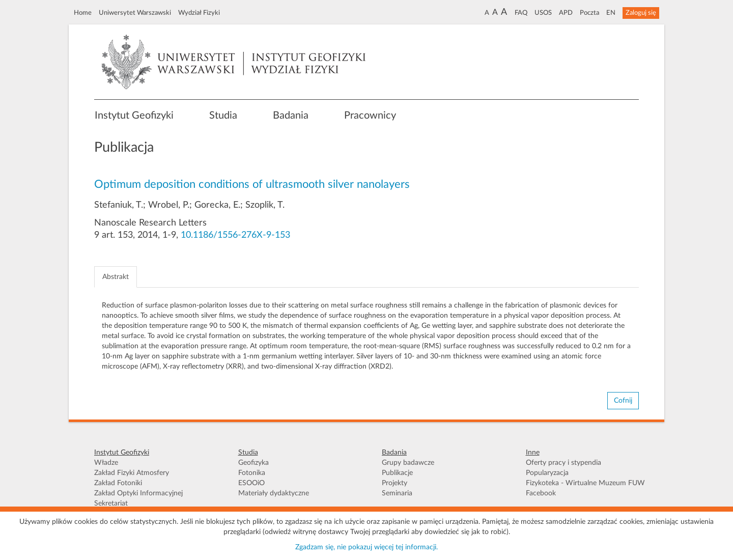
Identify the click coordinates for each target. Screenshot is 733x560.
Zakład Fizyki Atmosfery (132, 473)
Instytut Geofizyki (134, 116)
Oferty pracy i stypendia (563, 463)
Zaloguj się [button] (641, 13)
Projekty (394, 483)
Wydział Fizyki (199, 13)
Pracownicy (370, 116)
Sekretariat (111, 503)
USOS (543, 13)
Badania (291, 116)
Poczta (589, 13)
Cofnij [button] (623, 401)
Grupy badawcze (408, 463)
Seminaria (397, 493)
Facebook (541, 493)
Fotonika (252, 473)
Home (83, 13)
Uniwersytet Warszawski (135, 13)
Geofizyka (253, 463)
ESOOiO (251, 483)
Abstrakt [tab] (116, 277)
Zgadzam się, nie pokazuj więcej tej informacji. (366, 547)
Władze (106, 463)
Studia (223, 116)
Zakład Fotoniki (118, 483)
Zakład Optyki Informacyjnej (138, 493)
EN (611, 13)
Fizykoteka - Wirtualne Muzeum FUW (585, 483)
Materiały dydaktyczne (274, 493)
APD (566, 13)
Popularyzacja (547, 473)
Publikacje (397, 473)
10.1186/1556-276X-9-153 (235, 235)
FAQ (521, 13)
